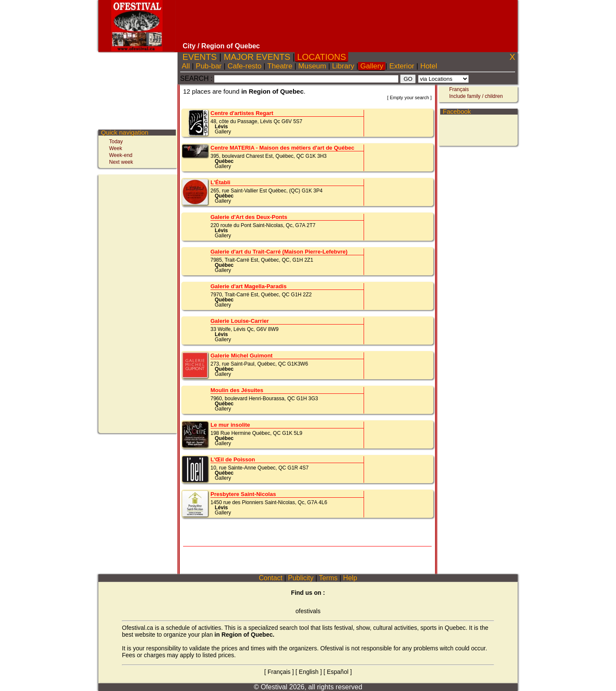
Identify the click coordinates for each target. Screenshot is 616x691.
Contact (271, 578)
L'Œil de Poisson (233, 459)
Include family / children (476, 96)
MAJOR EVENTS (257, 57)
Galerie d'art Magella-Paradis (249, 286)
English (309, 672)
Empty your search (409, 97)
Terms (328, 578)
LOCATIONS (321, 57)
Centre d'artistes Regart (242, 113)
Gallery (372, 66)
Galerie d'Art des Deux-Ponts (249, 217)
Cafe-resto (244, 66)
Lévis (221, 127)
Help (350, 578)
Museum (312, 66)
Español (338, 672)
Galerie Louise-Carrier (240, 321)
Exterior (402, 66)
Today (116, 142)
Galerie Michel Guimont (241, 356)
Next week (121, 162)
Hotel (429, 66)
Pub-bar (209, 66)
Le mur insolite (230, 425)
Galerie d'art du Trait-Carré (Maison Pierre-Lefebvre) (279, 252)
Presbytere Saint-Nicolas (243, 494)
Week (115, 148)
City (189, 46)
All (186, 66)
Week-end (121, 155)
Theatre (280, 66)
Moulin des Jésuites (237, 390)
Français (459, 89)
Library (343, 66)
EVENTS (200, 57)
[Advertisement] (348, 21)
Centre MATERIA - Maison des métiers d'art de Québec (282, 148)
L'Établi (220, 182)
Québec (224, 161)
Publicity (301, 578)
